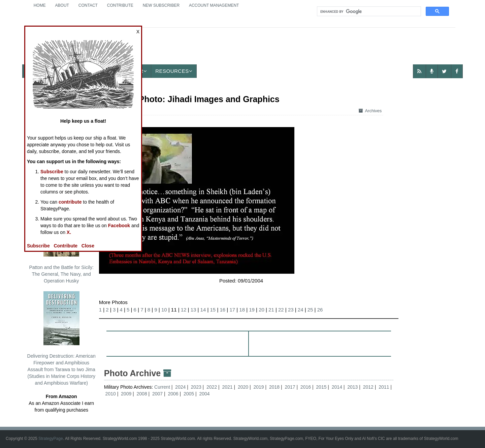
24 (301, 310)
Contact (88, 5)
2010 (111, 394)
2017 (290, 387)
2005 (189, 394)
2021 (228, 387)
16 (222, 310)
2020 (243, 387)
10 (164, 310)
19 (252, 310)
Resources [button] (174, 71)
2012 (368, 387)
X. (69, 232)
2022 (212, 387)
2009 (126, 394)
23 (291, 310)
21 (271, 310)
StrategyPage (51, 439)
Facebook (119, 226)
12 (184, 310)
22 (281, 310)
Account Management (214, 5)
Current (163, 387)
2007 (157, 394)
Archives (370, 111)
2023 (196, 387)
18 (242, 310)
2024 (180, 387)
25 (310, 310)
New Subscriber (161, 5)
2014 (337, 387)
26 (320, 310)
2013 (352, 387)
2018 (274, 387)
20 (262, 310)
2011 (384, 387)
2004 (204, 394)
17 (232, 310)
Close (88, 246)
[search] (368, 11)
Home (40, 5)
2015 (321, 387)
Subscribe (52, 172)
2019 (258, 387)
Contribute (120, 5)
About (62, 5)
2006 (173, 394)
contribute (70, 202)
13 (193, 310)
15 (213, 310)
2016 (306, 387)
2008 (142, 394)
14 (203, 310)
